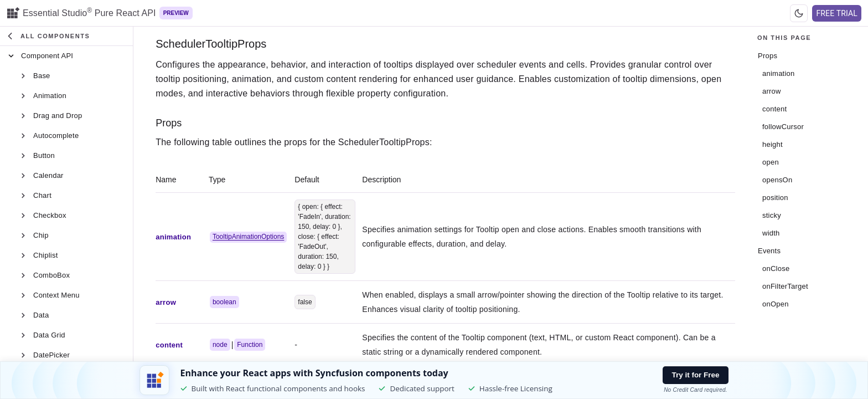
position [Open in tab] (775, 198)
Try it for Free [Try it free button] (696, 375)
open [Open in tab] (771, 162)
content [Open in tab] (774, 109)
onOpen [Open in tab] (776, 304)
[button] (67, 36)
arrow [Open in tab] (772, 91)
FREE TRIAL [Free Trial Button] (837, 13)
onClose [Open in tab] (776, 268)
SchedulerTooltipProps (213, 44)
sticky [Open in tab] (772, 215)
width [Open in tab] (771, 233)
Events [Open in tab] (769, 251)
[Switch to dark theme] (799, 13)
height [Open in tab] (773, 144)
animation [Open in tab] (779, 73)
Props (170, 123)
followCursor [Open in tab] (783, 127)
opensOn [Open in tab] (777, 180)
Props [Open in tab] (768, 56)
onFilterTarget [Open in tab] (785, 286)
